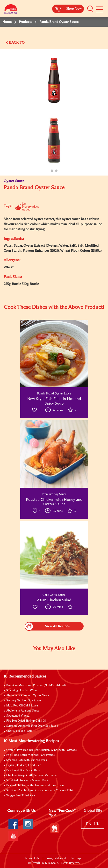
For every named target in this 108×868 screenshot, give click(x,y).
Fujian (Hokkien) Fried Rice (24, 765)
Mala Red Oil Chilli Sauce (22, 706)
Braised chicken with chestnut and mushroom (35, 786)
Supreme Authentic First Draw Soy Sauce (32, 726)
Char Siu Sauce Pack (19, 731)
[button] (90, 9)
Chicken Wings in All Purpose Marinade (32, 775)
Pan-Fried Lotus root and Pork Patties (30, 755)
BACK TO (17, 43)
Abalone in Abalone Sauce (23, 711)
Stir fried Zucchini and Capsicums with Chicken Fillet (40, 791)
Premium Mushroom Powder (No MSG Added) (36, 685)
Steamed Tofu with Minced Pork (27, 760)
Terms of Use (32, 858)
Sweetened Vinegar (18, 716)
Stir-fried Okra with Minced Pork (27, 780)
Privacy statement (56, 858)
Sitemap (76, 858)
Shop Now (74, 9)
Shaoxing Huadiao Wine (22, 691)
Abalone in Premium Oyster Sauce (28, 696)
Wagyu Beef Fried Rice (21, 796)
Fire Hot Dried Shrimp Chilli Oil (26, 721)
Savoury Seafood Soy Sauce (24, 701)
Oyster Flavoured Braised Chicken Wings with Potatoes (41, 750)
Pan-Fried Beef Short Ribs (23, 770)
